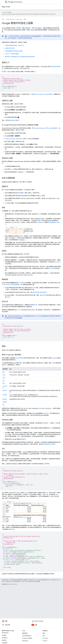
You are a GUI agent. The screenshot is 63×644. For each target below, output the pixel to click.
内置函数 (18, 28)
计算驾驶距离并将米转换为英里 (14, 51)
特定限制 (20, 318)
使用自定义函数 (14, 120)
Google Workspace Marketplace (14, 139)
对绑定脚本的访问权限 (49, 444)
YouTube (45, 641)
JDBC (4, 378)
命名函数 (36, 36)
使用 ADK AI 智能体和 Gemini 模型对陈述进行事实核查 (20, 57)
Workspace (15, 2)
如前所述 (41, 222)
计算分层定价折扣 (10, 48)
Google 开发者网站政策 (14, 581)
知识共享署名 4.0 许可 (26, 580)
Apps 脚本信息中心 (27, 636)
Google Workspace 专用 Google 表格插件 (46, 128)
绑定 (13, 423)
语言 (4, 381)
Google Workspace (10, 19)
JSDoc (19, 310)
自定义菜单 (51, 268)
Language (54, 358)
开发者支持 (5, 643)
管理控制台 (25, 633)
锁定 (4, 383)
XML (4, 405)
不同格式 (23, 283)
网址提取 (5, 399)
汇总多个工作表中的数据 (12, 54)
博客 (44, 633)
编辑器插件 (22, 439)
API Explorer (25, 641)
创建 (16, 107)
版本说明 (4, 640)
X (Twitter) (45, 638)
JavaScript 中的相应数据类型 (11, 285)
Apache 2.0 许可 (50, 580)
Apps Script (6, 7)
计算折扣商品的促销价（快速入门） (15, 45)
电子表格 (5, 395)
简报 (44, 636)
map (25, 493)
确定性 (19, 236)
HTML (4, 375)
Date (34, 288)
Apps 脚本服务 (20, 358)
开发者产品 (5, 638)
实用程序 (5, 402)
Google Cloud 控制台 (27, 638)
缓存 (4, 372)
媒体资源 (5, 390)
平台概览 (4, 635)
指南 (25, 19)
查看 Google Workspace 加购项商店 (43, 94)
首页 (3, 19)
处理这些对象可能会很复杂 (39, 292)
